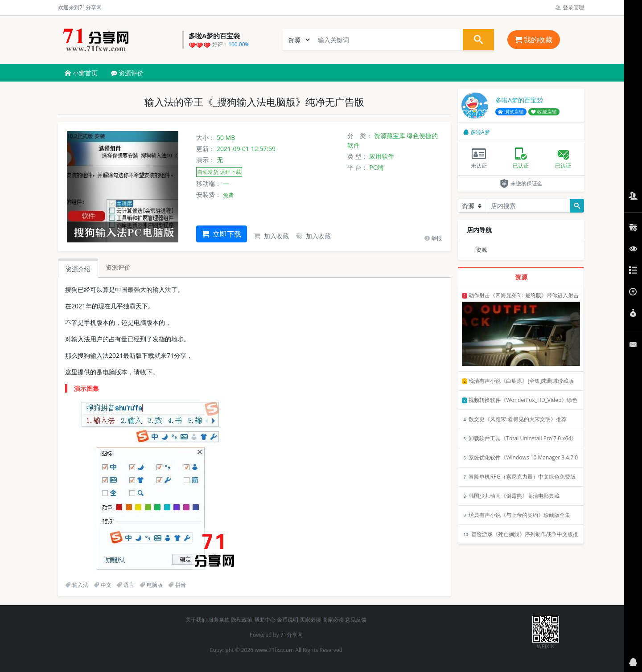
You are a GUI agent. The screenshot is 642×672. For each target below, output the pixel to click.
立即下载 (222, 234)
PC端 (376, 167)
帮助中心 (265, 620)
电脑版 (151, 585)
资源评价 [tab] (118, 267)
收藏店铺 (544, 112)
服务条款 (219, 620)
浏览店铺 (511, 112)
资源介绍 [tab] (78, 269)
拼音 (177, 585)
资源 (481, 250)
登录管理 (570, 7)
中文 (103, 585)
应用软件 (382, 156)
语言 (125, 585)
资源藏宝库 (390, 136)
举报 (433, 238)
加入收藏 (272, 236)
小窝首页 (81, 73)
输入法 (77, 585)
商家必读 (333, 620)
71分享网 (292, 635)
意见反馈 (356, 620)
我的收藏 (534, 40)
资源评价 (128, 73)
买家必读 (310, 620)
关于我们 (196, 620)
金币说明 (288, 620)
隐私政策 (242, 620)
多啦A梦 (477, 132)
